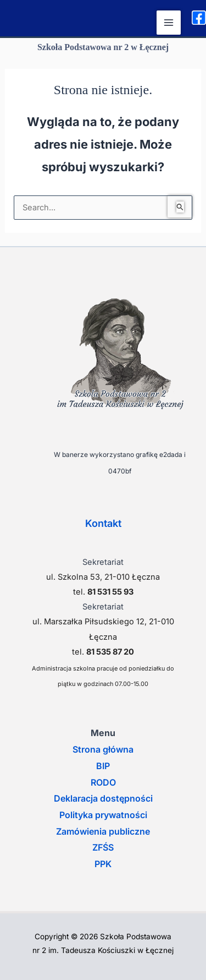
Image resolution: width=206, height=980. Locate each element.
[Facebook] (199, 18)
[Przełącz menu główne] (169, 23)
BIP (103, 766)
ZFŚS (103, 847)
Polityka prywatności (103, 815)
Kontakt (103, 523)
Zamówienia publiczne (103, 831)
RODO (103, 782)
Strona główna (103, 749)
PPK (103, 864)
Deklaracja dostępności (103, 798)
